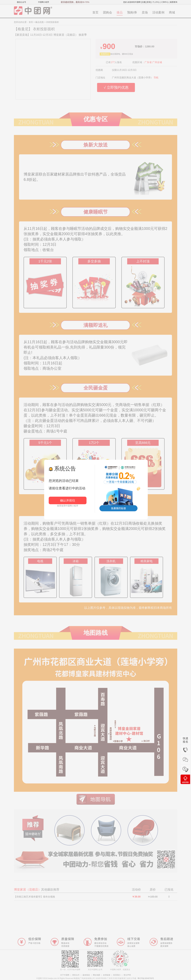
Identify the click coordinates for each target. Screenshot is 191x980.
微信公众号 (21, 2)
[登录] (149, 2)
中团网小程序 (44, 2)
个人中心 (156, 2)
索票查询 (174, 2)
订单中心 (165, 2)
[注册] (143, 2)
